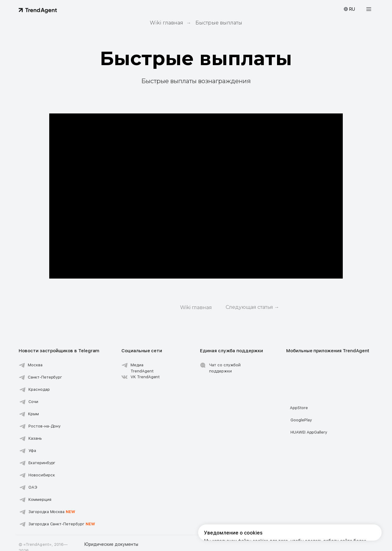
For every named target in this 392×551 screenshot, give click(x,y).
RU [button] (352, 9)
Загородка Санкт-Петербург (62, 524)
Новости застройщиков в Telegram (59, 351)
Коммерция (40, 499)
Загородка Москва (52, 512)
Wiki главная (166, 23)
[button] (369, 9)
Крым (33, 414)
